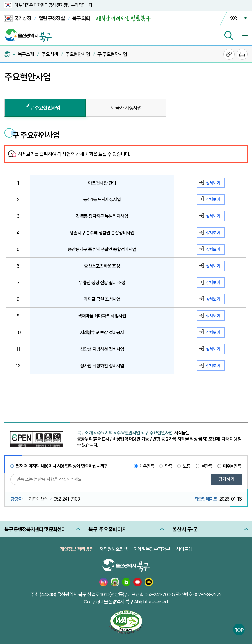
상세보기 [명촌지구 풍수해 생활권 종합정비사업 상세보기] (213, 233)
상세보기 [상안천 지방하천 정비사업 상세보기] (213, 349)
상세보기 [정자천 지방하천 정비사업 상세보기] (213, 366)
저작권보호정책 (113, 549)
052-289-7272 (207, 594)
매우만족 (147, 466)
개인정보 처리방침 (77, 549)
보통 (187, 466)
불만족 (207, 466)
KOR (233, 18)
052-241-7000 (159, 594)
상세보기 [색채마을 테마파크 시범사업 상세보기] (213, 316)
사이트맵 (184, 549)
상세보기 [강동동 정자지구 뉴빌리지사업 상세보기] (213, 216)
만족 (168, 466)
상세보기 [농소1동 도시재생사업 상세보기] (213, 199)
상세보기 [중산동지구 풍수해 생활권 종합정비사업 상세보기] (213, 249)
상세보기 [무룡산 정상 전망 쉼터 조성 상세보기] (213, 282)
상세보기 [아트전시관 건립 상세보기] (213, 183)
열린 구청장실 (52, 18)
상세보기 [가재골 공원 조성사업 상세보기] (213, 299)
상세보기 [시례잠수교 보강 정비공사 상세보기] (213, 332)
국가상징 (17, 19)
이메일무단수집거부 (152, 549)
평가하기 (226, 479)
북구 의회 (81, 18)
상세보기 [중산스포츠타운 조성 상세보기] (213, 266)
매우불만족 (232, 466)
